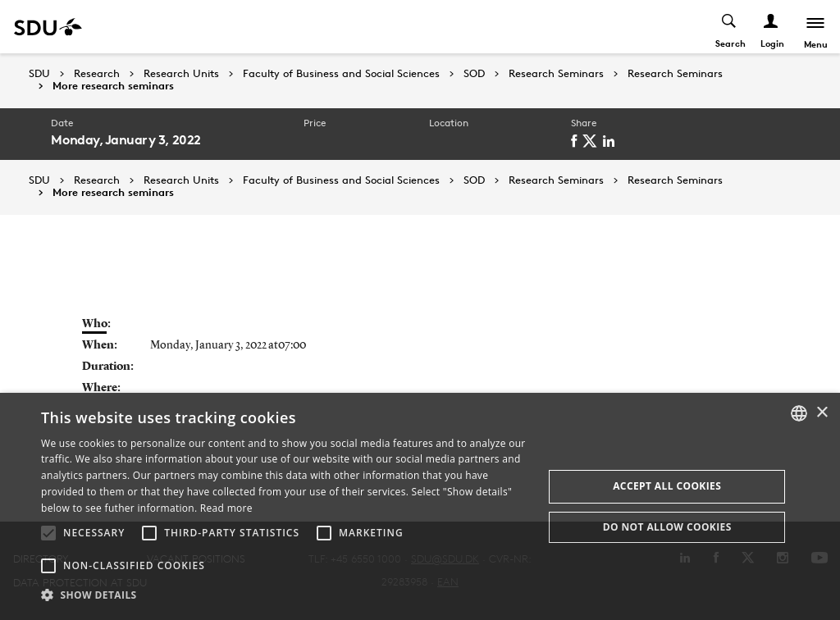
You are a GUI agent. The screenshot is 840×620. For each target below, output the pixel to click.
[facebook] (577, 141)
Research (97, 74)
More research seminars (113, 86)
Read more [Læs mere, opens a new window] (226, 508)
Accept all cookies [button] (667, 486)
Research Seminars (556, 74)
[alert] (420, 506)
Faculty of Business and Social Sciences (341, 74)
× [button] (822, 413)
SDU (39, 73)
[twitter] (593, 141)
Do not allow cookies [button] (667, 527)
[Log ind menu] (772, 27)
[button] (48, 533)
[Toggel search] (730, 27)
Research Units (181, 74)
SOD (474, 74)
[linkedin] (612, 141)
